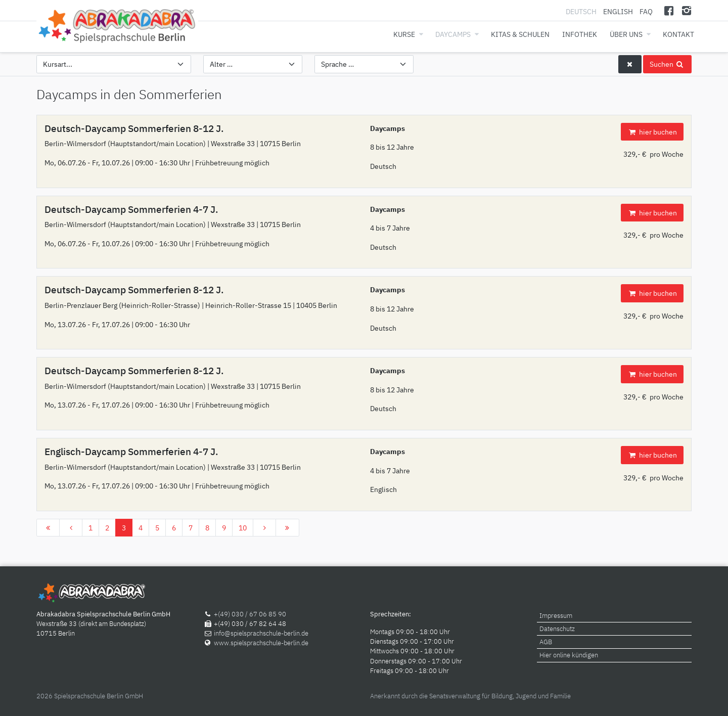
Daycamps (453, 34)
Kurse (404, 34)
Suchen (667, 64)
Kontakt (678, 34)
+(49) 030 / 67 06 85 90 (250, 614)
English (618, 11)
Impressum (556, 616)
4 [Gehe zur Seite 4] (141, 528)
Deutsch (582, 11)
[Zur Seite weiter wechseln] (264, 528)
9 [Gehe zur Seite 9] (224, 528)
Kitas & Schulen (520, 34)
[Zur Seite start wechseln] (48, 528)
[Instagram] (686, 10)
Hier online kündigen (569, 655)
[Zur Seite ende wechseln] (287, 528)
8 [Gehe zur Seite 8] (207, 528)
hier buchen (652, 132)
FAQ (646, 11)
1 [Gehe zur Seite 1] (90, 528)
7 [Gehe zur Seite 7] (191, 528)
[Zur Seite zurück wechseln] (71, 528)
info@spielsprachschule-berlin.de (261, 633)
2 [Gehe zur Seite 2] (107, 528)
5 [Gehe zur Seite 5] (157, 528)
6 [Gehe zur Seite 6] (174, 528)
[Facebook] (669, 10)
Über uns (626, 34)
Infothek (580, 34)
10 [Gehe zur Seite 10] (243, 528)
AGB (546, 642)
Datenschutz (557, 629)
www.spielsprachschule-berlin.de (261, 643)
